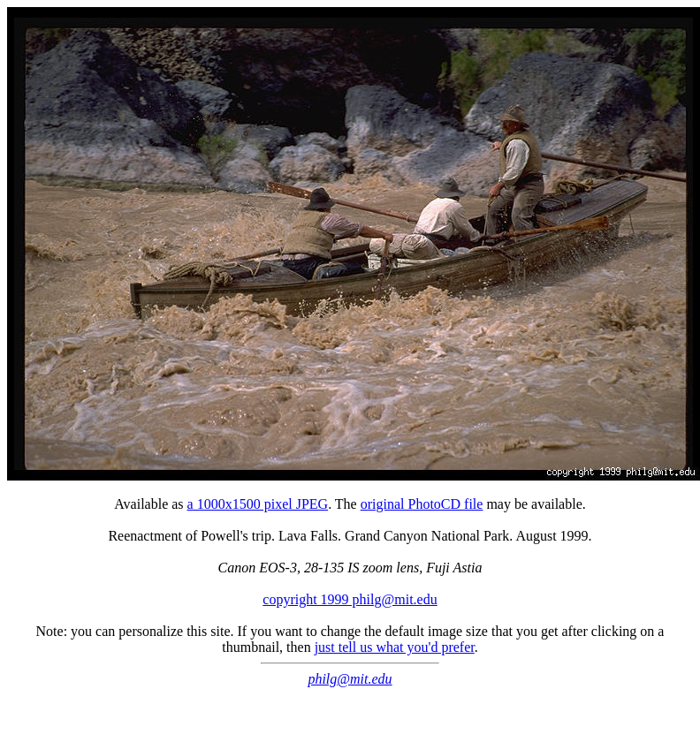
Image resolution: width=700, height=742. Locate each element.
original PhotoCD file (422, 504)
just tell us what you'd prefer (395, 647)
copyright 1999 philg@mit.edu (350, 599)
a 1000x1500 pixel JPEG (258, 504)
